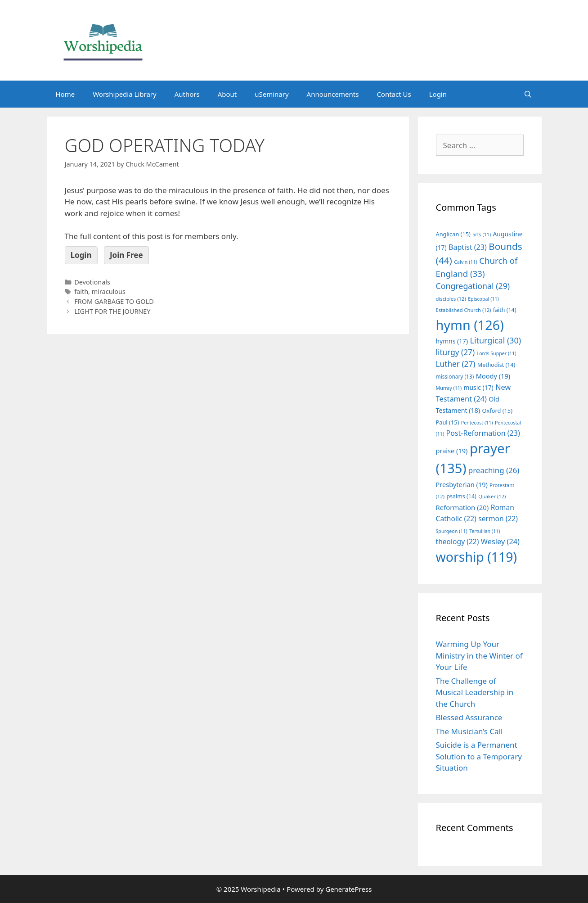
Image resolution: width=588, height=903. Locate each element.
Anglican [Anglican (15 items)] (453, 234)
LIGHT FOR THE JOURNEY (112, 311)
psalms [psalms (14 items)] (461, 496)
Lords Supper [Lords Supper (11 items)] (497, 353)
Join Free (126, 255)
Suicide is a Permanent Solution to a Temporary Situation (479, 756)
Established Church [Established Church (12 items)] (464, 310)
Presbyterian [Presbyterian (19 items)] (462, 484)
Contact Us (394, 94)
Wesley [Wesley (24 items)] (500, 542)
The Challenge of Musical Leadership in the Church (475, 692)
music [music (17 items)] (479, 387)
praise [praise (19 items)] (452, 451)
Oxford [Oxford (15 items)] (497, 411)
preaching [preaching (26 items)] (494, 470)
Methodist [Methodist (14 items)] (496, 365)
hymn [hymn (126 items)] (470, 325)
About (227, 94)
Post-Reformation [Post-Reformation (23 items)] (483, 433)
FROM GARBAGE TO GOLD (114, 301)
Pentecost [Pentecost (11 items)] (477, 423)
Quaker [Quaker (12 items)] (492, 496)
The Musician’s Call (469, 731)
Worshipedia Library (124, 94)
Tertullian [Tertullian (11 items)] (485, 531)
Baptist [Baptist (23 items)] (468, 247)
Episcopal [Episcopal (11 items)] (483, 299)
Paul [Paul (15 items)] (448, 422)
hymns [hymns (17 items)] (452, 341)
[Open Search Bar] (528, 94)
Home (65, 94)
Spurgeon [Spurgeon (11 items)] (452, 531)
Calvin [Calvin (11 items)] (466, 262)
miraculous (109, 291)
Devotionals (92, 282)
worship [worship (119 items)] (477, 557)
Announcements (333, 94)
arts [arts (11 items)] (482, 235)
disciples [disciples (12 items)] (451, 299)
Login (438, 94)
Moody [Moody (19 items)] (493, 376)
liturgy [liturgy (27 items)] (456, 352)
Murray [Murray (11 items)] (449, 388)
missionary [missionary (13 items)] (455, 376)
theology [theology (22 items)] (458, 542)
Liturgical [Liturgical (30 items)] (496, 340)
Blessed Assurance (469, 717)
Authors (187, 94)
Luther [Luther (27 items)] (456, 364)
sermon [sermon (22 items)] (498, 519)
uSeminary (272, 94)
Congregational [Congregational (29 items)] (473, 286)
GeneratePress (348, 889)
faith (81, 291)
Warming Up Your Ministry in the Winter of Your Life (479, 655)
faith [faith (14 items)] (505, 310)
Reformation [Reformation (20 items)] (462, 507)
